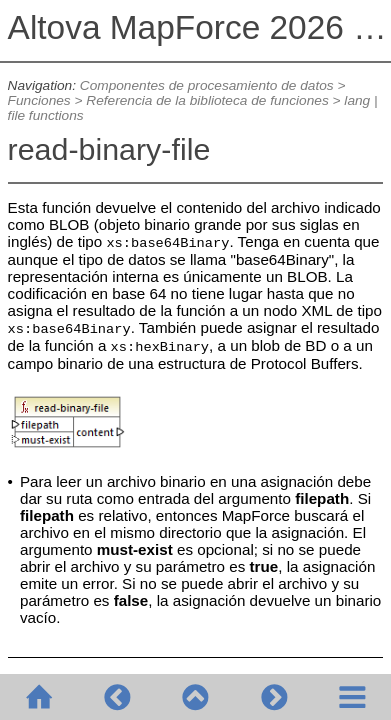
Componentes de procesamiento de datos (207, 85)
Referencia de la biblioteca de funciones (207, 100)
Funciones (39, 100)
